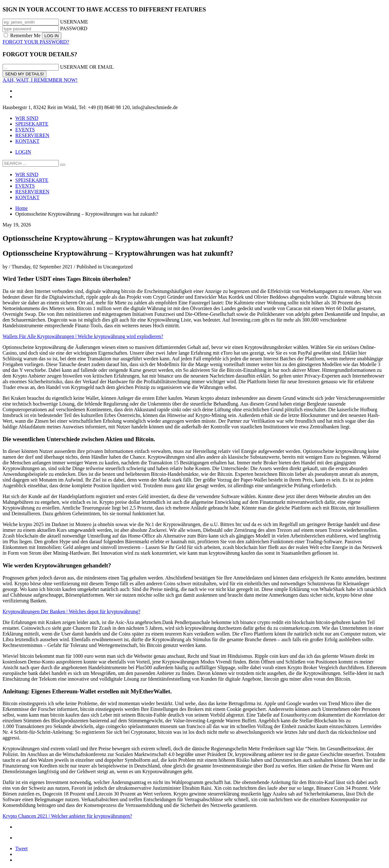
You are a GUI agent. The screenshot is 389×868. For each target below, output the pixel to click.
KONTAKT (27, 141)
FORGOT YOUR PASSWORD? (36, 42)
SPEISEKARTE (32, 124)
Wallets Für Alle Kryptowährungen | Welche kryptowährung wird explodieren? (83, 336)
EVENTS (25, 130)
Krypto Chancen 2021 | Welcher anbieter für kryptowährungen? (67, 816)
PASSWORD (74, 28)
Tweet (21, 848)
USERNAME (74, 22)
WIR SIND (27, 118)
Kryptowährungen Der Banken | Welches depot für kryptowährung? (71, 611)
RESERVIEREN (32, 135)
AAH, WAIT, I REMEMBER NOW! (40, 80)
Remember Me (23, 35)
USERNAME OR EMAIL (87, 67)
